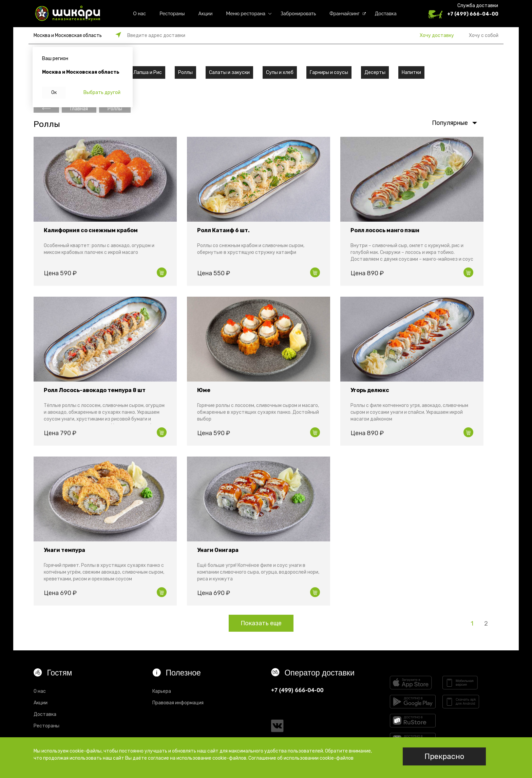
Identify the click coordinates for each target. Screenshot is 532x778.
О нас (139, 14)
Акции (206, 14)
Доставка (386, 14)
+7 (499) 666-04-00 (473, 14)
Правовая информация (178, 703)
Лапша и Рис (148, 72)
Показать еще (261, 623)
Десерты (375, 72)
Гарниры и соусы (329, 72)
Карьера (162, 691)
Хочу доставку (437, 35)
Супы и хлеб (280, 72)
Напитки (411, 72)
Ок (54, 92)
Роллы (185, 72)
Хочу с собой (484, 35)
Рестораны (172, 14)
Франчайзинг (345, 14)
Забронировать (298, 14)
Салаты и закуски (229, 72)
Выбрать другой (102, 92)
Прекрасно (444, 756)
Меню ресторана (246, 14)
